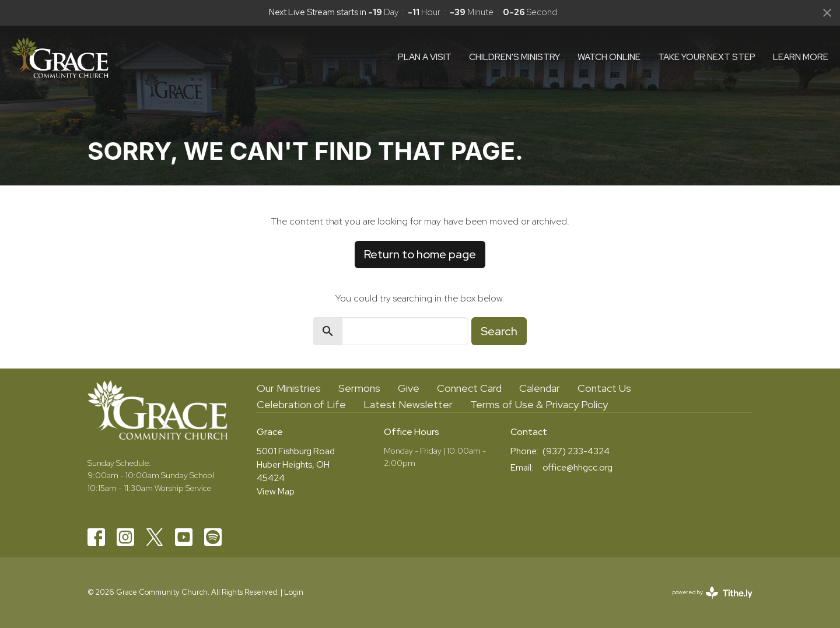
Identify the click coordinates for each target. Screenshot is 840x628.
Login (294, 592)
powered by (713, 593)
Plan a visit (425, 57)
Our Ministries (289, 388)
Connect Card (469, 388)
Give (409, 388)
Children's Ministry (514, 57)
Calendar (540, 388)
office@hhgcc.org (577, 468)
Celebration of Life (301, 404)
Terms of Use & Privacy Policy (539, 404)
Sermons (359, 388)
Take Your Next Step (707, 57)
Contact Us (604, 388)
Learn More (801, 57)
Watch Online (609, 57)
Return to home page (420, 254)
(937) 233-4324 (576, 451)
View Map (276, 492)
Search (499, 331)
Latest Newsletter (408, 404)
